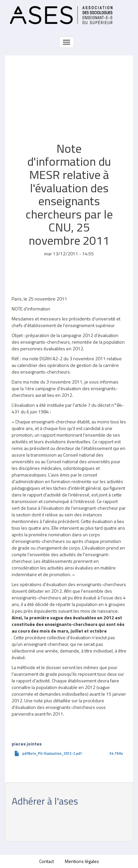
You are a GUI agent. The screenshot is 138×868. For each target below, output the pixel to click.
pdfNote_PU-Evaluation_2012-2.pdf (52, 753)
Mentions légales (82, 861)
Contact (47, 861)
